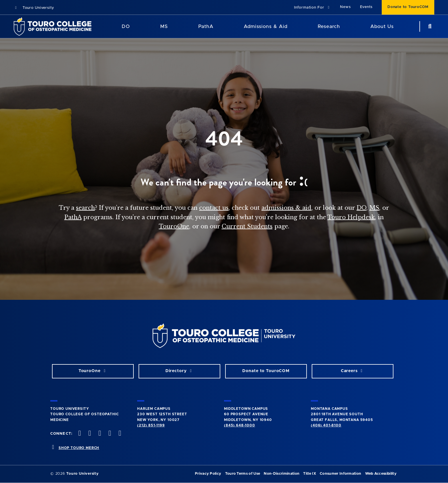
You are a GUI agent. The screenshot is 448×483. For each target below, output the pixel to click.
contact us (214, 208)
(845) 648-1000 (240, 425)
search (85, 208)
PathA (73, 217)
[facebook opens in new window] (79, 434)
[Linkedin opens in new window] (119, 434)
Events (366, 7)
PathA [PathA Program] (206, 26)
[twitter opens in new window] (89, 434)
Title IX (310, 474)
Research (329, 26)
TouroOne (174, 226)
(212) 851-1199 (151, 425)
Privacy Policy (208, 474)
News (345, 7)
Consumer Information (340, 474)
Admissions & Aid (266, 26)
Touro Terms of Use (243, 474)
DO (361, 208)
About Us (382, 26)
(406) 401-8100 (326, 425)
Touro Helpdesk (351, 217)
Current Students (247, 226)
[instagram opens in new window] (99, 434)
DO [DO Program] (126, 26)
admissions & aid (286, 208)
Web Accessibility (381, 474)
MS (374, 208)
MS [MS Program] (164, 26)
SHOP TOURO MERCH (79, 448)
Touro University (34, 8)
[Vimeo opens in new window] (109, 434)
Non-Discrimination (282, 474)
